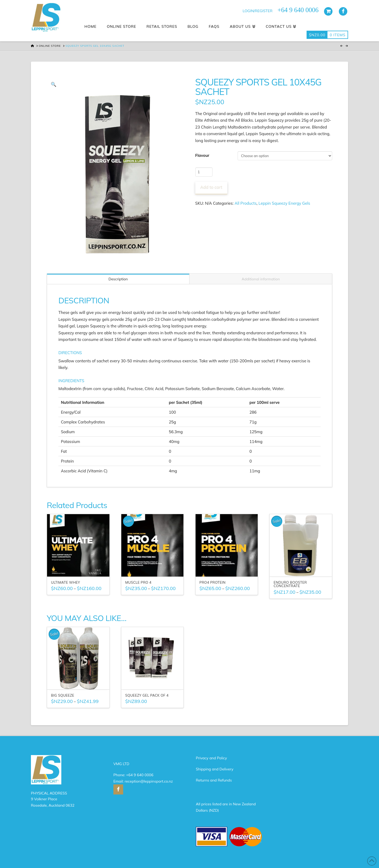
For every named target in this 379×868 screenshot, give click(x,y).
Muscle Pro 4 (138, 582)
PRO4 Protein (213, 582)
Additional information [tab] (261, 279)
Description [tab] (118, 279)
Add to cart (211, 187)
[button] (54, 84)
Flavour (202, 155)
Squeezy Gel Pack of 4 (147, 695)
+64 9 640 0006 (140, 775)
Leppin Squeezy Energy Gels (284, 203)
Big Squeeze (63, 695)
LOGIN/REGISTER (258, 11)
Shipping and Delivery (215, 769)
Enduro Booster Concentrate (290, 584)
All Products (246, 203)
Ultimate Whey (66, 582)
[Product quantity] (204, 172)
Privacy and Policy (211, 758)
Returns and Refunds (214, 780)
